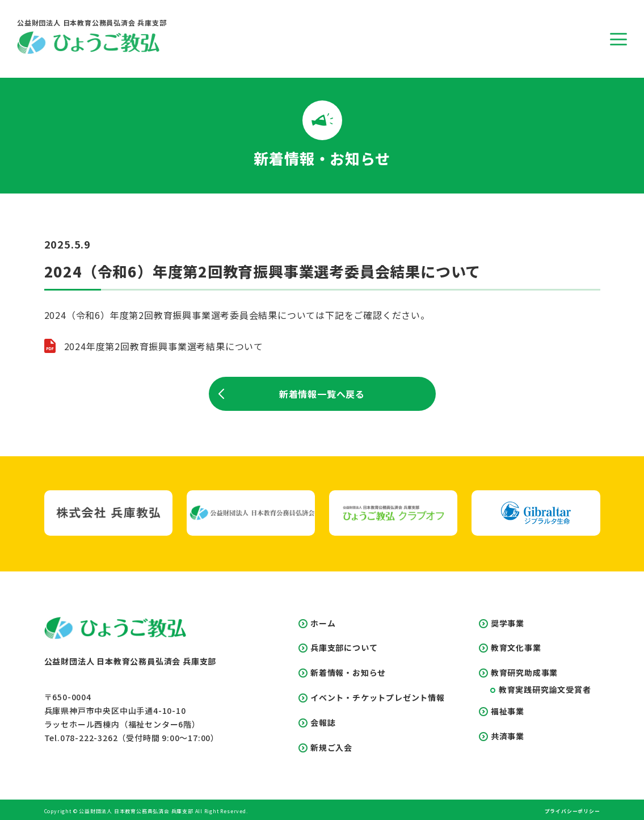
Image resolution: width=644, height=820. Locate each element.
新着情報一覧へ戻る (292, 394)
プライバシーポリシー (573, 810)
